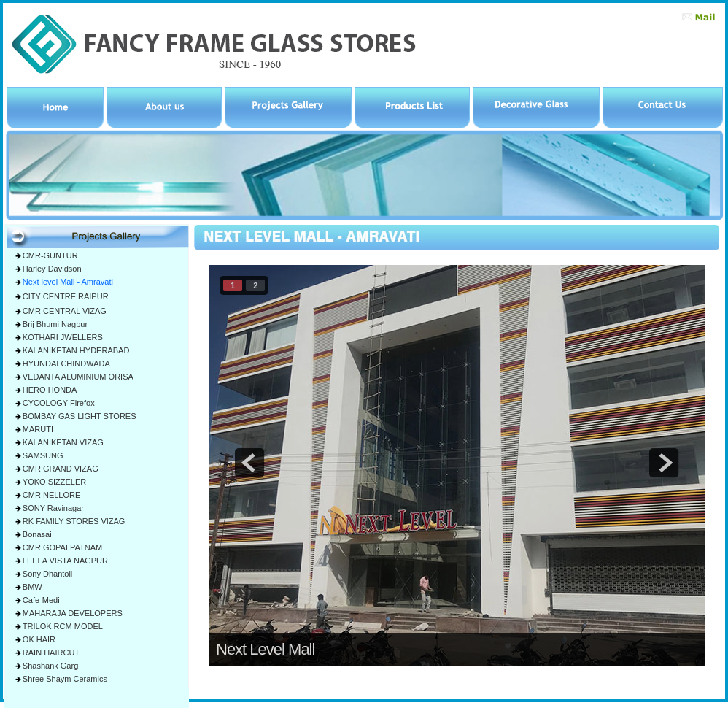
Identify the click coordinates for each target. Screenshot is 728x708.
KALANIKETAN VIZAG (63, 442)
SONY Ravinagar (53, 508)
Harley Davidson (52, 269)
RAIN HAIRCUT (51, 653)
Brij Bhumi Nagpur (55, 324)
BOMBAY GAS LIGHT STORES (80, 416)
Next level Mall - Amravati (68, 282)
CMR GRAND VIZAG (61, 469)
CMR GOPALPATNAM (62, 547)
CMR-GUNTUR (50, 255)
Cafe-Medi (41, 600)
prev (249, 463)
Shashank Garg (50, 666)
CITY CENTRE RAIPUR (66, 296)
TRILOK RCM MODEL (63, 626)
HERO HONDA (50, 390)
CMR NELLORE (51, 495)
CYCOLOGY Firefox (59, 403)
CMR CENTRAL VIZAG (65, 311)
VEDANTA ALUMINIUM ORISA (78, 377)
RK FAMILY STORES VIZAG (74, 521)
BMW (32, 587)
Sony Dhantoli (48, 574)
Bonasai (37, 534)
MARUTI (38, 429)
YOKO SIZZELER (54, 482)
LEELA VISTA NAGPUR (65, 561)
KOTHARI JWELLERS (63, 337)
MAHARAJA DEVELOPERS (73, 613)
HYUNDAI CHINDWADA (66, 363)
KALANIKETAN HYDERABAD (76, 350)
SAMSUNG (43, 455)
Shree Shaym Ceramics (65, 679)
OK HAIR (39, 639)
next (664, 463)
